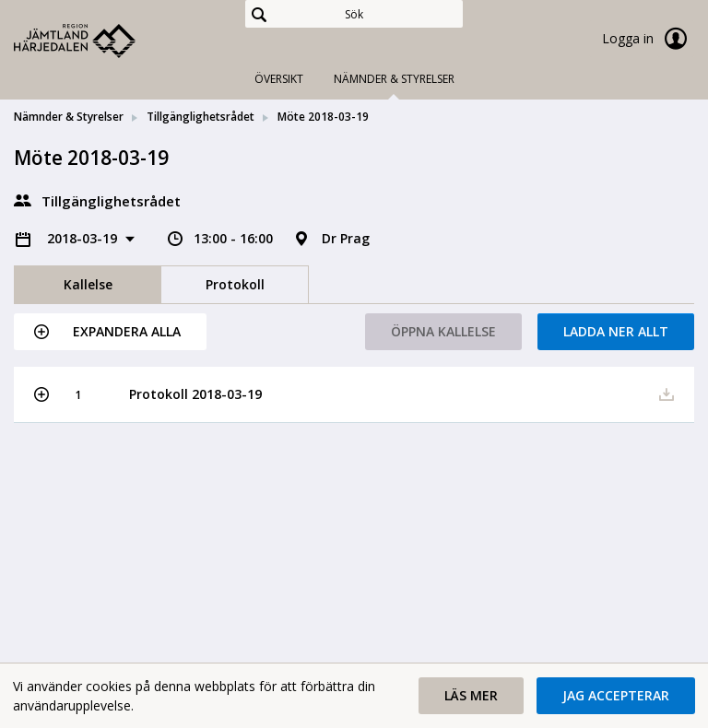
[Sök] (354, 14)
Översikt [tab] (279, 79)
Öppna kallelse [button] (443, 331)
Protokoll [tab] (235, 284)
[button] (110, 332)
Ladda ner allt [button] (616, 331)
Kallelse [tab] (88, 284)
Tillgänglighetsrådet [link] (201, 117)
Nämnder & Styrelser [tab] (394, 79)
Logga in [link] (648, 39)
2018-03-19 (84, 238)
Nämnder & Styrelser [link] (69, 117)
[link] (106, 41)
